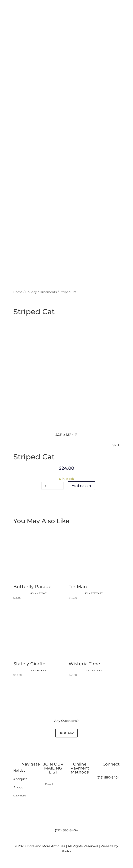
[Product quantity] (46, 486)
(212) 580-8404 (66, 830)
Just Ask (66, 733)
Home (18, 292)
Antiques (20, 779)
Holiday (31, 292)
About (18, 787)
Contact (19, 796)
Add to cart (81, 486)
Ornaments (48, 292)
